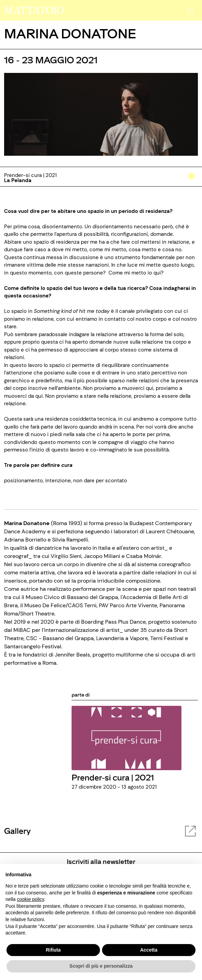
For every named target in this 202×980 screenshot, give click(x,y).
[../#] (193, 181)
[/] (34, 10)
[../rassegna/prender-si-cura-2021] (127, 738)
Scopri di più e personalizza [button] (101, 966)
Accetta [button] (149, 950)
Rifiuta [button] (53, 950)
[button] (189, 9)
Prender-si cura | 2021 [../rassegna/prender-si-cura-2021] (113, 777)
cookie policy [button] (30, 899)
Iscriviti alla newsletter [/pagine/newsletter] (101, 861)
